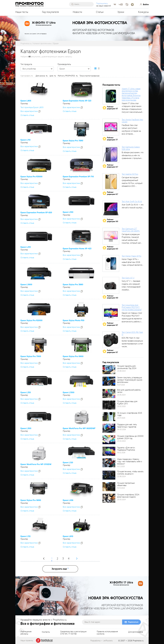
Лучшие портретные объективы (126, 484)
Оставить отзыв (27, 115)
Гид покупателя (50, 12)
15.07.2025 (121, 385)
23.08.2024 (121, 371)
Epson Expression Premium (78, 177)
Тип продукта (26, 64)
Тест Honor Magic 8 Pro (131, 256)
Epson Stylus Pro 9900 (73, 356)
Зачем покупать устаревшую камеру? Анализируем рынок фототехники (130, 380)
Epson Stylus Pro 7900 (31, 356)
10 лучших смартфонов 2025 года (130, 414)
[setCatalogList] (99, 68)
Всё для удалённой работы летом (129, 391)
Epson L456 (68, 500)
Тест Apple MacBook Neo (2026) (132, 121)
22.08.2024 (121, 476)
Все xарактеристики (29, 111)
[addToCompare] (39, 111)
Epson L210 (26, 247)
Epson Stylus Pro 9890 (31, 500)
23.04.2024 (121, 441)
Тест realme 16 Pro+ (130, 174)
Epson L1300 (69, 392)
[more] (60, 569)
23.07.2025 (121, 418)
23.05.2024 (121, 395)
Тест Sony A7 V (128, 278)
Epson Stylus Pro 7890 (73, 141)
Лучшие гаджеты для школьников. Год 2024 (127, 367)
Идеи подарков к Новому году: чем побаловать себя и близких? (130, 462)
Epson (75, 69)
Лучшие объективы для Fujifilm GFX (127, 403)
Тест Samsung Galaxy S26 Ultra (131, 148)
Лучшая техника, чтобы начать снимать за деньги (130, 473)
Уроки (121, 12)
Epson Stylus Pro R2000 (31, 320)
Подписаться (133, 622)
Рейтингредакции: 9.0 (113, 221)
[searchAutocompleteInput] (82, 4)
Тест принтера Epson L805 (32, 107)
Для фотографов (136, 632)
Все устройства (38, 69)
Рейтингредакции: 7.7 (112, 139)
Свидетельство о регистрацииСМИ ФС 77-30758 (73, 633)
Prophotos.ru (138, 641)
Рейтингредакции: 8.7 (112, 166)
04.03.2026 (122, 429)
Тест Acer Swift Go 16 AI (132, 201)
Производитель (64, 64)
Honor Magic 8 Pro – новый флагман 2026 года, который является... (133, 262)
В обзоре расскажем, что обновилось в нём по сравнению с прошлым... (133, 155)
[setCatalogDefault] (95, 68)
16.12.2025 (121, 466)
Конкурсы (143, 12)
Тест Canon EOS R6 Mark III (132, 333)
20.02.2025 (121, 406)
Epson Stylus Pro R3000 (31, 177)
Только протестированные (89, 76)
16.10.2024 (121, 488)
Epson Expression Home (77, 101)
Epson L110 (25, 140)
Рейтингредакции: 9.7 (112, 108)
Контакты (46, 632)
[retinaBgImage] (109, 370)
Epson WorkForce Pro (79, 428)
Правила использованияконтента (107, 633)
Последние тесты (111, 85)
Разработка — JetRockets (102, 641)
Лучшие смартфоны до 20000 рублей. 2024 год (130, 437)
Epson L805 (26, 101)
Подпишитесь (102, 3)
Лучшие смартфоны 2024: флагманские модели (128, 496)
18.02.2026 (121, 453)
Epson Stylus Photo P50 (74, 320)
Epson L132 (25, 536)
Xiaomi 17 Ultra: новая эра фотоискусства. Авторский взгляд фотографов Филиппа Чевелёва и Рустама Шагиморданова (131, 94)
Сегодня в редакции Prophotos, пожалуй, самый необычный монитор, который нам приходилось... (131, 240)
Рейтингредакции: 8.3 (112, 248)
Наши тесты (22, 12)
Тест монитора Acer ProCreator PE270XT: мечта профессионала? (132, 307)
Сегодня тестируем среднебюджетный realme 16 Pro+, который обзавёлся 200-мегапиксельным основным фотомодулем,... (132, 186)
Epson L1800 (26, 285)
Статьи (100, 12)
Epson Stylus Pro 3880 (73, 285)
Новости (77, 12)
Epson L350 (68, 212)
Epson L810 (68, 536)
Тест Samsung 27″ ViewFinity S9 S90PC (131, 230)
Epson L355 (26, 392)
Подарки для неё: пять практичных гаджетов (127, 426)
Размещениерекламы (26, 633)
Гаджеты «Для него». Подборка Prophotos (126, 449)
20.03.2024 (121, 500)
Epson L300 (26, 428)
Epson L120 (68, 463)
